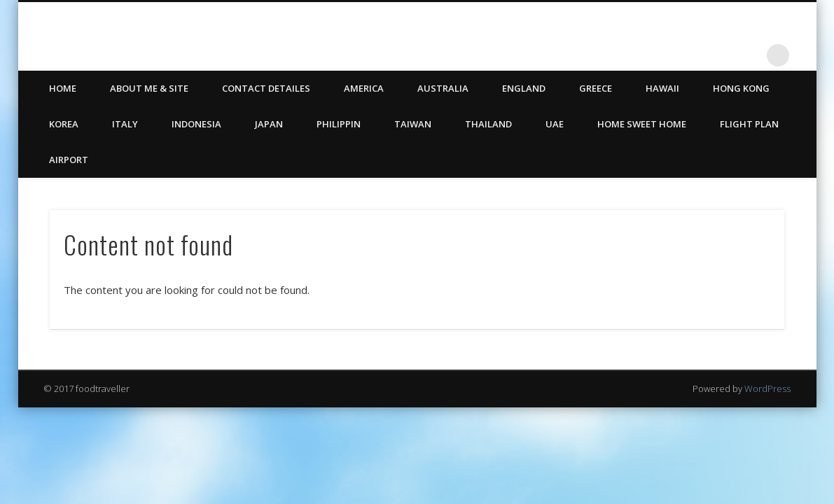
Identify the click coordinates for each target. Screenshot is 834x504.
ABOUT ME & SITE (149, 88)
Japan (269, 124)
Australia (443, 88)
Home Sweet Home (642, 124)
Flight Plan (749, 124)
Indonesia (196, 124)
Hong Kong (741, 88)
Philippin (339, 124)
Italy (125, 124)
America (364, 88)
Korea (64, 124)
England (524, 88)
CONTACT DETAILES (266, 88)
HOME (63, 88)
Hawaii (662, 88)
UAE (555, 124)
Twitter (721, 55)
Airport (69, 160)
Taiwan (413, 124)
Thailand (488, 124)
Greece (596, 88)
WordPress (767, 388)
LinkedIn (749, 55)
